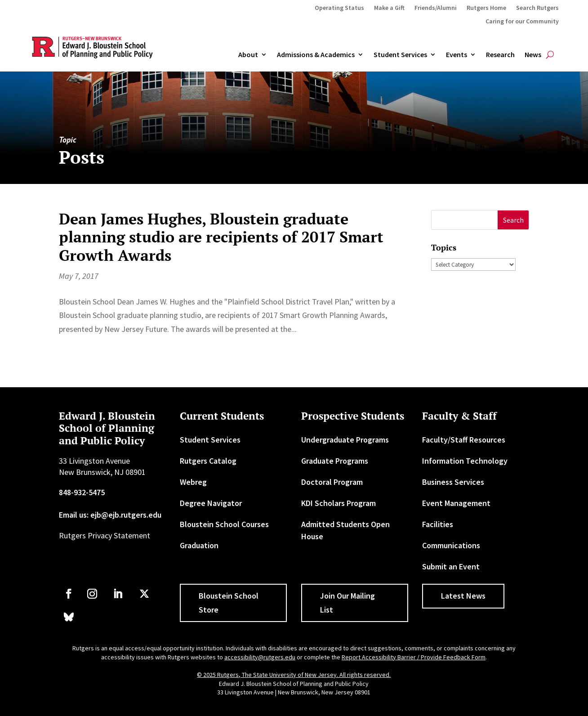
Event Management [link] (456, 503)
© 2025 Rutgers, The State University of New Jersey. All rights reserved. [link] (294, 675)
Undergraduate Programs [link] (345, 440)
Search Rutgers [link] (537, 8)
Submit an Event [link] (451, 566)
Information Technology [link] (465, 461)
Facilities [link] (438, 524)
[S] (465, 220)
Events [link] (457, 55)
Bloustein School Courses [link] (224, 524)
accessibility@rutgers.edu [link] (260, 657)
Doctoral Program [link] (332, 482)
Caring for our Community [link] (522, 22)
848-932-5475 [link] (82, 492)
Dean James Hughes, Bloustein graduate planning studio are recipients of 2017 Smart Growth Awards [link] (221, 237)
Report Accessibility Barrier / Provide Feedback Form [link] (414, 657)
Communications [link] (451, 545)
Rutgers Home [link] (486, 8)
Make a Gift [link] (389, 8)
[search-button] (550, 55)
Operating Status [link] (339, 8)
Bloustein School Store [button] (229, 603)
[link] (69, 594)
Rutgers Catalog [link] (208, 461)
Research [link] (500, 55)
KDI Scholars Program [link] (339, 503)
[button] (513, 220)
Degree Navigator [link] (211, 503)
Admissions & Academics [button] (316, 55)
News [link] (533, 55)
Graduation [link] (199, 545)
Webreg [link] (193, 482)
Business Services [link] (453, 482)
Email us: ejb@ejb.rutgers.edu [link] (110, 515)
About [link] (248, 55)
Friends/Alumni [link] (436, 8)
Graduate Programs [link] (335, 461)
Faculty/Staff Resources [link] (464, 440)
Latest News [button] (463, 596)
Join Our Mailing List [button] (347, 603)
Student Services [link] (400, 55)
